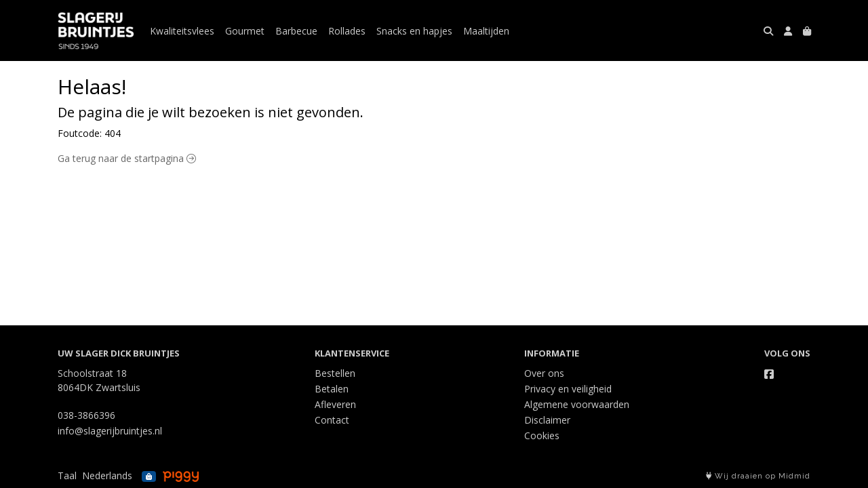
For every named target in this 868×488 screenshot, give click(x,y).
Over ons (544, 373)
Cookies (542, 435)
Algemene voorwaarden (577, 404)
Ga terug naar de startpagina (127, 158)
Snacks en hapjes (414, 31)
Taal (67, 475)
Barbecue (296, 31)
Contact (332, 420)
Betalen (332, 389)
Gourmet (245, 31)
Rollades (347, 31)
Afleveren (335, 404)
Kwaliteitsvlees (182, 31)
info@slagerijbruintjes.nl (110, 431)
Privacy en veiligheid (568, 389)
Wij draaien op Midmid (758, 476)
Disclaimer (547, 420)
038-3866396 (86, 415)
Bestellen (335, 373)
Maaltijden (486, 31)
